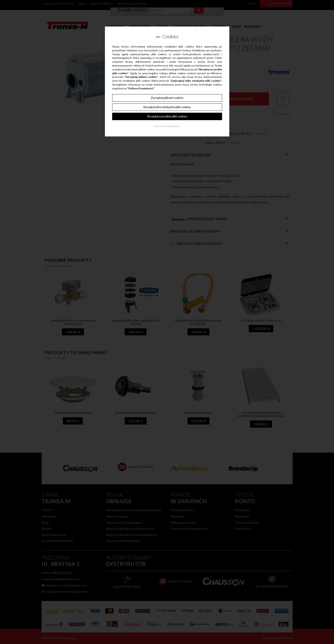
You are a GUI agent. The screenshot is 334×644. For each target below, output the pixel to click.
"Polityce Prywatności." (141, 88)
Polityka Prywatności (167, 126)
